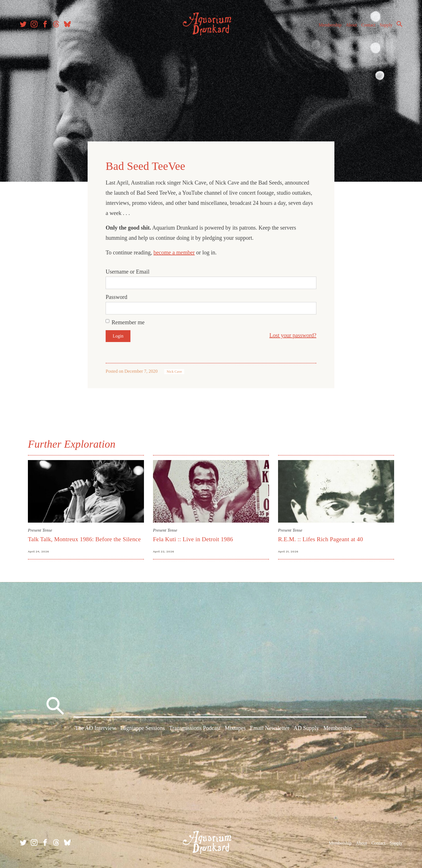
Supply (386, 25)
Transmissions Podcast (195, 728)
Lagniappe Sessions (143, 728)
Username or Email (128, 272)
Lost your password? (293, 335)
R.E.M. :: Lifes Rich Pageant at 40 (321, 539)
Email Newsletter (269, 728)
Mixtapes (235, 728)
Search (399, 24)
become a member (174, 252)
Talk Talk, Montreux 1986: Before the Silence (84, 539)
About (351, 25)
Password (116, 297)
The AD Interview (95, 728)
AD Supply (306, 728)
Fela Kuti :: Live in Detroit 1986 (193, 539)
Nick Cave (174, 372)
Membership (330, 25)
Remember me (128, 322)
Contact (368, 25)
